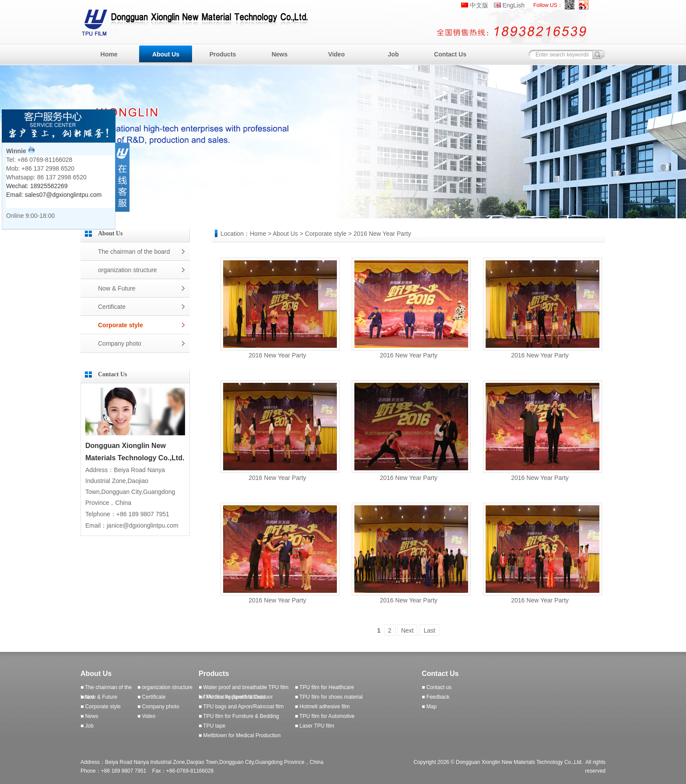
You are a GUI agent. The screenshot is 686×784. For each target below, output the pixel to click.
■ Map (429, 707)
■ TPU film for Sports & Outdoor (236, 697)
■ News (89, 716)
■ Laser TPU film (315, 726)
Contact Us (450, 54)
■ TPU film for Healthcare (324, 687)
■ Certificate (152, 697)
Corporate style (121, 325)
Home (109, 54)
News (280, 54)
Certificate (112, 307)
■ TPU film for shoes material (329, 697)
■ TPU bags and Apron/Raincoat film (241, 707)
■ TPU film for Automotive (325, 716)
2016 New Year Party (277, 355)
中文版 (479, 5)
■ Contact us (437, 687)
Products (223, 54)
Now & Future (117, 288)
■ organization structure (165, 687)
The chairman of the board (134, 252)
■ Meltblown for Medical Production (240, 735)
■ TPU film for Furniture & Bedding (239, 716)
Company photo (120, 343)
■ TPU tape (212, 726)
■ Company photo (158, 707)
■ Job (87, 726)
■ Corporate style (101, 707)
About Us (166, 54)
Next (408, 630)
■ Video (146, 716)
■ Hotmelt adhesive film (322, 707)
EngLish (513, 5)
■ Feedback (436, 697)
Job (394, 54)
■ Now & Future (99, 697)
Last (429, 630)
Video (336, 54)
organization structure (128, 270)
